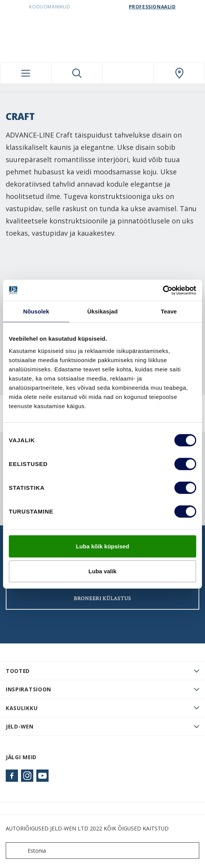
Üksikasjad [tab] (102, 311)
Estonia (28, 851)
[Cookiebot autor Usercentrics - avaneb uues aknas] (163, 290)
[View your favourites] (128, 73)
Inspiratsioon (28, 689)
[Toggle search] (77, 73)
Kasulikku (22, 708)
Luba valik (102, 571)
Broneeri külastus (102, 599)
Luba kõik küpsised (102, 546)
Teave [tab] (169, 311)
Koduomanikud (50, 7)
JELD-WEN (20, 726)
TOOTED (18, 671)
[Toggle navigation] (26, 73)
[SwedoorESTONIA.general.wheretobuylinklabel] (179, 73)
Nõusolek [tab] (36, 311)
